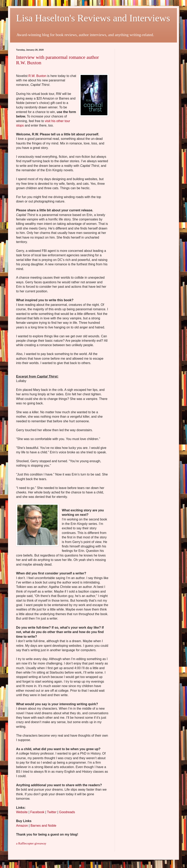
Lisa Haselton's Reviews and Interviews (93, 18)
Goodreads (67, 812)
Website (22, 812)
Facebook (37, 812)
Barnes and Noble (43, 826)
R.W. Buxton (37, 76)
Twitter (52, 812)
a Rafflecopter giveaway (31, 843)
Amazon (22, 826)
